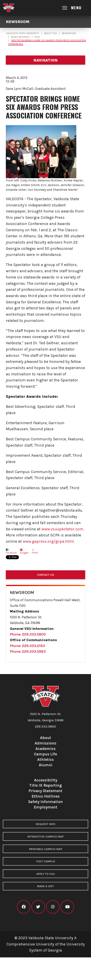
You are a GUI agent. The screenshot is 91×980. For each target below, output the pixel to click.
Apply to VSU (46, 874)
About (46, 738)
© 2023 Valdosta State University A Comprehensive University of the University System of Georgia (46, 944)
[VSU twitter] (38, 907)
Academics (45, 749)
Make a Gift (45, 886)
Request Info (46, 824)
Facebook (11, 553)
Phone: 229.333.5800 (28, 634)
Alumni (46, 765)
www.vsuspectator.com (62, 529)
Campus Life (45, 754)
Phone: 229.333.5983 (28, 651)
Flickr (35, 553)
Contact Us (46, 575)
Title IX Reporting (45, 785)
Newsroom (18, 22)
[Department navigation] (45, 60)
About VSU (50, 33)
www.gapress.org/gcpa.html (48, 541)
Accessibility (46, 780)
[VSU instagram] (53, 907)
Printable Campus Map (46, 849)
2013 (37, 37)
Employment (46, 807)
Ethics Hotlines (46, 796)
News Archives (20, 37)
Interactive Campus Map (45, 837)
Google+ (24, 553)
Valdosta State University (23, 33)
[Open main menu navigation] (75, 8)
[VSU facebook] (24, 907)
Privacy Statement (45, 791)
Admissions (45, 743)
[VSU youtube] (67, 907)
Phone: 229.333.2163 (27, 646)
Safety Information (45, 802)
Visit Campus (46, 861)
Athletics (45, 760)
